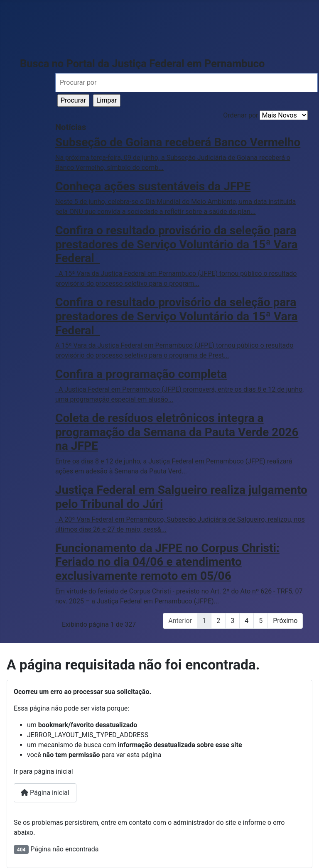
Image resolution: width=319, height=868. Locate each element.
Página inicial (45, 793)
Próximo (285, 621)
